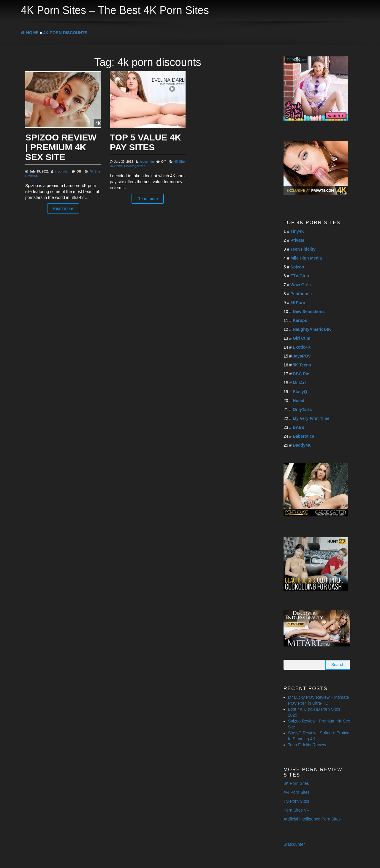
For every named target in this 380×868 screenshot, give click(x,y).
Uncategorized (135, 166)
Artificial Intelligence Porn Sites (312, 819)
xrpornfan (62, 171)
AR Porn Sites (297, 792)
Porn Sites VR (297, 810)
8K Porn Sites (296, 783)
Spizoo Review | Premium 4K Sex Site (61, 147)
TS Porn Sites (296, 801)
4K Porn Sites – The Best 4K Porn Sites (115, 10)
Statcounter (294, 844)
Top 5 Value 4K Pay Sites (145, 142)
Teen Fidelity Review (307, 745)
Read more (63, 208)
